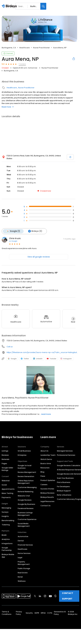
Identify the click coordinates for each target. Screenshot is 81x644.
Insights (5, 516)
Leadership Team (48, 455)
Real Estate (23, 573)
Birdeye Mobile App (8, 556)
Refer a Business (64, 495)
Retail (20, 577)
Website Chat (24, 496)
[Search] (43, 6)
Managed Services (65, 451)
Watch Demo (46, 459)
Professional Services (66, 455)
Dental (21, 541)
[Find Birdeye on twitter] (35, 596)
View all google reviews (39, 257)
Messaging (6, 508)
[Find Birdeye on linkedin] (40, 596)
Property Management (24, 563)
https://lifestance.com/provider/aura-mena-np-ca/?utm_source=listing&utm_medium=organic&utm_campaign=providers (43, 352)
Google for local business (25, 467)
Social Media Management (24, 525)
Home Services (24, 553)
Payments (6, 497)
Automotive (23, 536)
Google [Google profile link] (12, 359)
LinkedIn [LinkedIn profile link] (38, 359)
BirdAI (4, 535)
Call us (10, 347)
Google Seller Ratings (7, 469)
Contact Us (45, 506)
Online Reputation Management (26, 482)
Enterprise (22, 455)
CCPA (50, 613)
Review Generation (26, 476)
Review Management (27, 472)
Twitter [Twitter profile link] (25, 359)
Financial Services (25, 545)
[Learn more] (40, 380)
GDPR (37, 613)
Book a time (46, 463)
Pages (4, 463)
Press (43, 476)
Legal (20, 558)
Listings (5, 451)
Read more (8, 107)
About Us (44, 451)
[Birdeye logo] (10, 6)
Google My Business (26, 504)
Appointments (8, 489)
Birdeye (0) (35, 231)
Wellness (22, 581)
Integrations (7, 543)
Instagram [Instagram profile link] (66, 359)
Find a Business (64, 482)
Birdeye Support (64, 491)
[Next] (73, 319)
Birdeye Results (47, 497)
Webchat (6, 481)
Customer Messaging (27, 487)
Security (29, 613)
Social (4, 485)
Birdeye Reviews (47, 493)
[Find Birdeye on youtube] (50, 596)
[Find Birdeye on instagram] (45, 596)
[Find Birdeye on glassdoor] (55, 596)
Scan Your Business (65, 478)
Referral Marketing (26, 492)
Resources (45, 468)
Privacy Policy (19, 613)
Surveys (5, 512)
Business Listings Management (25, 514)
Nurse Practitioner (41, 48)
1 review (22, 64)
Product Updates (48, 480)
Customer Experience (27, 519)
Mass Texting (7, 493)
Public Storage (24, 568)
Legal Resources (47, 501)
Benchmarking (8, 520)
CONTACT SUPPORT (68, 596)
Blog (42, 472)
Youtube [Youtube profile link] (51, 359)
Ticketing (6, 525)
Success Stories (47, 489)
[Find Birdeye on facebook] (30, 596)
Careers (44, 485)
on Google (13, 241)
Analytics (6, 539)
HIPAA (43, 613)
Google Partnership (7, 549)
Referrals (5, 459)
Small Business (24, 451)
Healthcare (24, 48)
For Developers (63, 487)
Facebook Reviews (26, 508)
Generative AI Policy (60, 613)
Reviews (5, 455)
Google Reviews (25, 500)
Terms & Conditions (7, 613)
